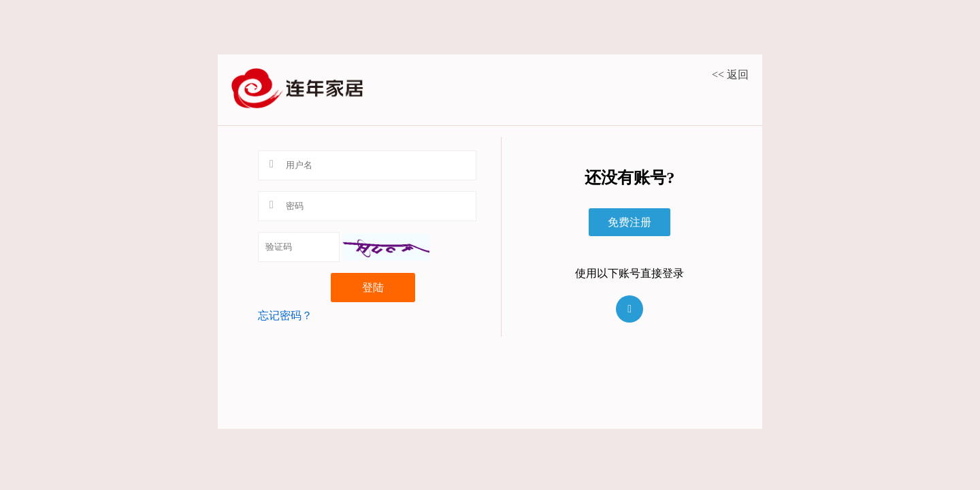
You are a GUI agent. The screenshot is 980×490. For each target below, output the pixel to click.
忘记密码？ (285, 315)
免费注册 (630, 222)
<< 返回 (730, 75)
